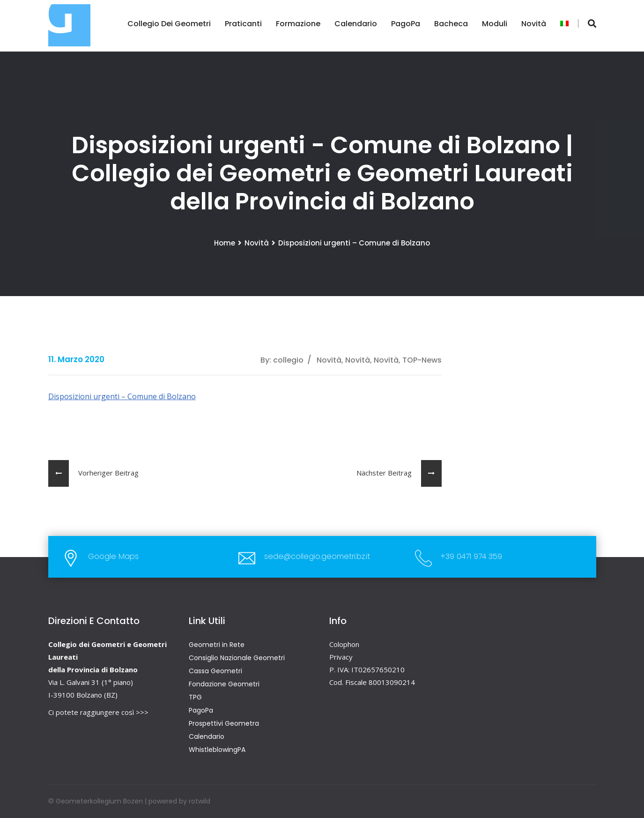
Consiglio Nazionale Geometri (237, 658)
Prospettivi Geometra (224, 723)
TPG (195, 697)
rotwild (200, 801)
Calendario (356, 24)
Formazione (298, 24)
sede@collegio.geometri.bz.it (317, 556)
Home (225, 243)
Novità (534, 24)
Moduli (495, 24)
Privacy (341, 657)
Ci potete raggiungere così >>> (98, 712)
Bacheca (451, 24)
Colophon (344, 644)
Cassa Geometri (215, 671)
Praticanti (243, 24)
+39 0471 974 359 (471, 556)
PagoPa (406, 24)
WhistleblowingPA (217, 750)
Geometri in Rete (217, 645)
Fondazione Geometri (224, 684)
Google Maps (113, 556)
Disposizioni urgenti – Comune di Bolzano (122, 396)
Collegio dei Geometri (169, 24)
